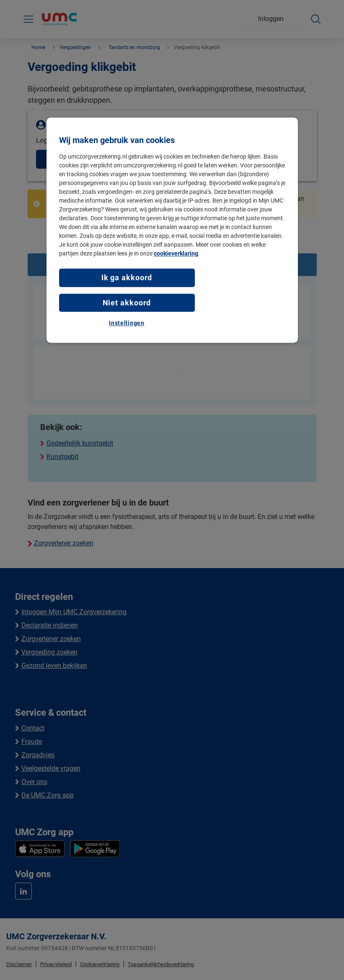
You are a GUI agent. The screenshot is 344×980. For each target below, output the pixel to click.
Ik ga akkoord (127, 278)
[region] (172, 231)
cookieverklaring (176, 254)
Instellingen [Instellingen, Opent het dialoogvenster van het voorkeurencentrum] (127, 323)
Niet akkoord (127, 303)
